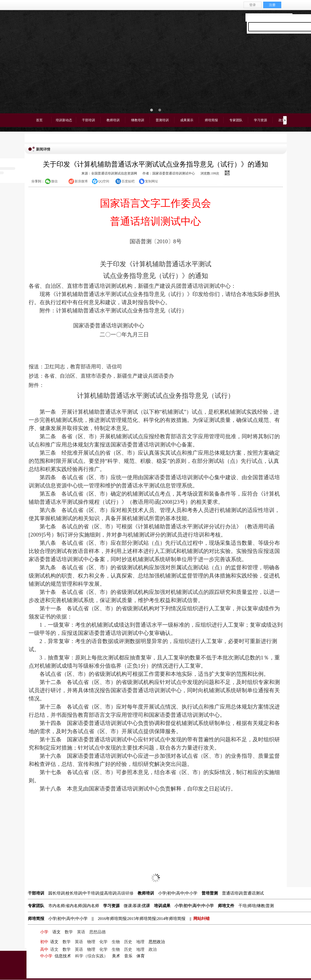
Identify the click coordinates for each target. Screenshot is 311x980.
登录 (253, 5)
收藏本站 (269, 17)
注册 (272, 5)
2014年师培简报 (171, 919)
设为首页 (253, 17)
